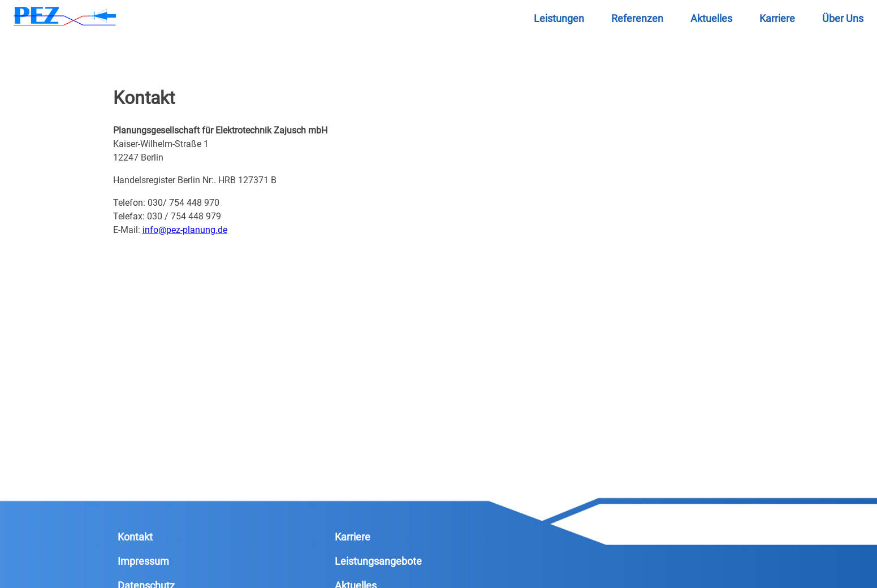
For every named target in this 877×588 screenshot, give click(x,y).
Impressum (143, 561)
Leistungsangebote (378, 561)
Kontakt (135, 537)
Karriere (353, 537)
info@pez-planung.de (185, 230)
